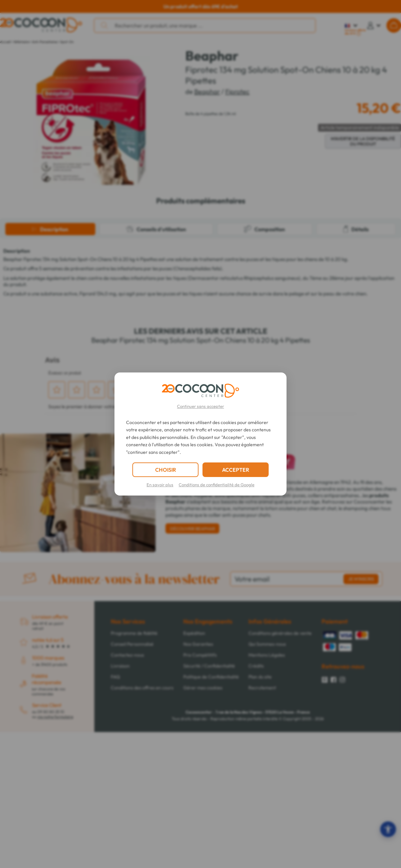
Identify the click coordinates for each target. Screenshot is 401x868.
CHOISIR (166, 470)
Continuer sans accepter (200, 406)
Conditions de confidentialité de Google (217, 485)
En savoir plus (160, 485)
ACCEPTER (236, 470)
